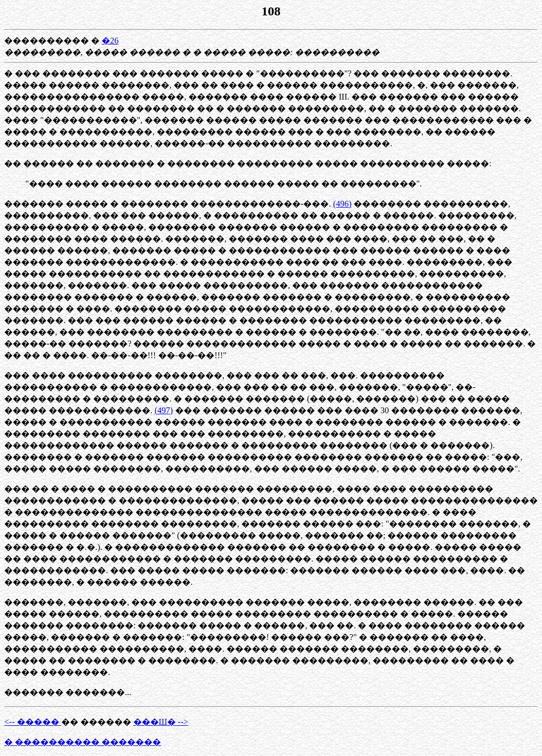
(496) (342, 204)
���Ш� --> (161, 722)
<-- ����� (33, 722)
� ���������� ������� (83, 742)
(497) (164, 410)
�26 (110, 41)
